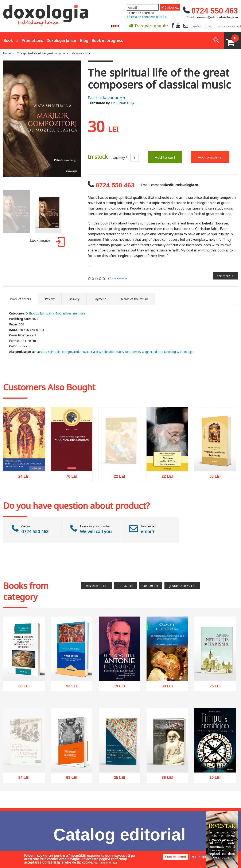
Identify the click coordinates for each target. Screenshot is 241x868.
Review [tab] (50, 299)
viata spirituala (50, 352)
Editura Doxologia (166, 352)
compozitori (71, 352)
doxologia (187, 352)
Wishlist (198, 26)
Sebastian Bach (112, 352)
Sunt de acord (175, 857)
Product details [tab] (21, 299)
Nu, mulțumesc (203, 857)
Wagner (147, 352)
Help (210, 26)
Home (7, 53)
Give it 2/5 (93, 278)
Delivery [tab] (74, 299)
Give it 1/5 (90, 278)
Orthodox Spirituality (40, 313)
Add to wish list (210, 157)
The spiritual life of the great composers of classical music (54, 53)
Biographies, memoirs (70, 313)
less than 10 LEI (97, 586)
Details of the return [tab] (134, 299)
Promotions (32, 40)
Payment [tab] (100, 299)
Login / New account (229, 26)
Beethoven (132, 352)
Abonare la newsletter (146, 36)
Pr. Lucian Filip (123, 103)
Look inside (46, 243)
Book (8, 40)
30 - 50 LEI (151, 586)
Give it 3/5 (97, 278)
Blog (84, 40)
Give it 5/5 (104, 278)
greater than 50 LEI (182, 586)
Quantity (120, 158)
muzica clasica (90, 352)
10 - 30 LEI (125, 586)
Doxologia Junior (61, 40)
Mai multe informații (106, 863)
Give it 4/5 (100, 278)
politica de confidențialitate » (147, 17)
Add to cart (165, 157)
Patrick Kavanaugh (106, 98)
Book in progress (107, 40)
